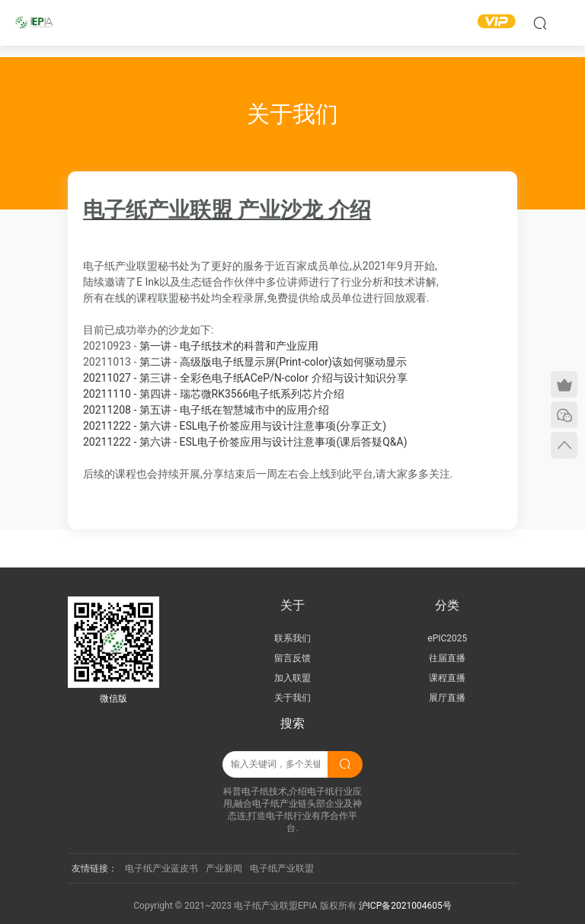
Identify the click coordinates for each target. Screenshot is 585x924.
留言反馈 (292, 658)
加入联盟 (292, 678)
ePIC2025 (447, 638)
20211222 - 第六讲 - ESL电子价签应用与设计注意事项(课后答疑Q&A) (245, 442)
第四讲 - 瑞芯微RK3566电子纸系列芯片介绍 (242, 394)
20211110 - (111, 394)
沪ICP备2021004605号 (405, 906)
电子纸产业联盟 (282, 868)
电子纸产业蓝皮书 (161, 868)
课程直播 (447, 678)
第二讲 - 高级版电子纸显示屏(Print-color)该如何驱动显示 (245, 362)
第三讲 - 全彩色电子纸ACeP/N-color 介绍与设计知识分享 (273, 378)
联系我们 (292, 638)
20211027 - (111, 378)
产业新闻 (224, 868)
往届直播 (447, 658)
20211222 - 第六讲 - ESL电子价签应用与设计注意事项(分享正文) (235, 426)
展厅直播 (447, 698)
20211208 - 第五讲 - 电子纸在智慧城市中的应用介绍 (206, 410)
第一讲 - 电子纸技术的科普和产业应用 (201, 346)
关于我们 (292, 698)
